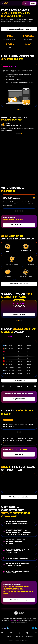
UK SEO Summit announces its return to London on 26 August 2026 (19, 426)
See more (19, 454)
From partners (8, 420)
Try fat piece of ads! (19, 497)
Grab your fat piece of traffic (19, 29)
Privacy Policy (29, 636)
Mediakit (9, 636)
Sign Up (33, 3)
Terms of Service (19, 636)
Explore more (19, 399)
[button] (18, 109)
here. (5, 443)
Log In (25, 3)
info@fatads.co (32, 626)
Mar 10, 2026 (16, 420)
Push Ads (10, 66)
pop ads (18, 620)
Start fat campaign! (19, 284)
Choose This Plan (19, 315)
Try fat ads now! (19, 225)
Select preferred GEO (19, 381)
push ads (12, 620)
